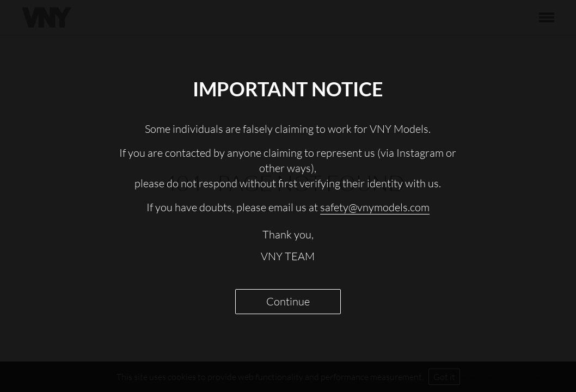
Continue (288, 301)
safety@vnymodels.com (375, 207)
